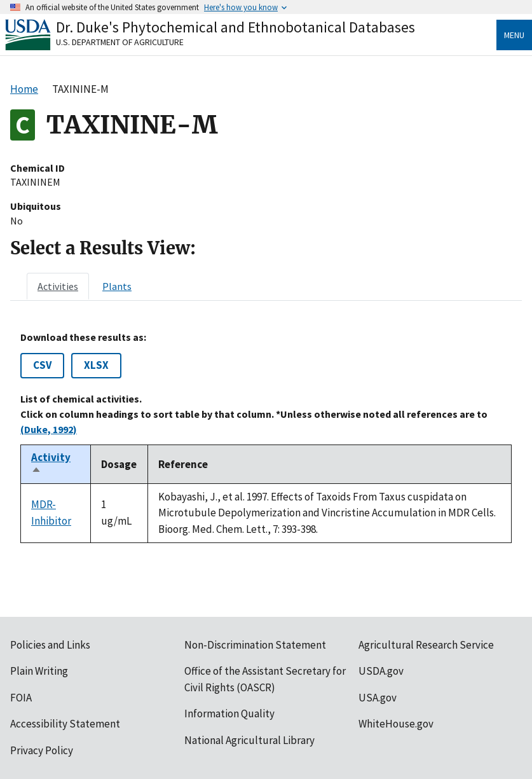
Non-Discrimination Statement (255, 645)
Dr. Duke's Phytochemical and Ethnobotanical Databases (235, 27)
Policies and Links (50, 645)
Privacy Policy (42, 750)
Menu (514, 35)
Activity (51, 464)
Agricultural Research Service (426, 645)
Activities (58, 286)
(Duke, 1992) (49, 429)
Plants (117, 286)
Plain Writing (39, 671)
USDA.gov (381, 671)
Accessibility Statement (65, 724)
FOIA (21, 698)
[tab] (58, 286)
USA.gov (378, 698)
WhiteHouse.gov (396, 724)
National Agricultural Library (249, 740)
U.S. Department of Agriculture (120, 42)
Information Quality (229, 714)
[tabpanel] (266, 437)
